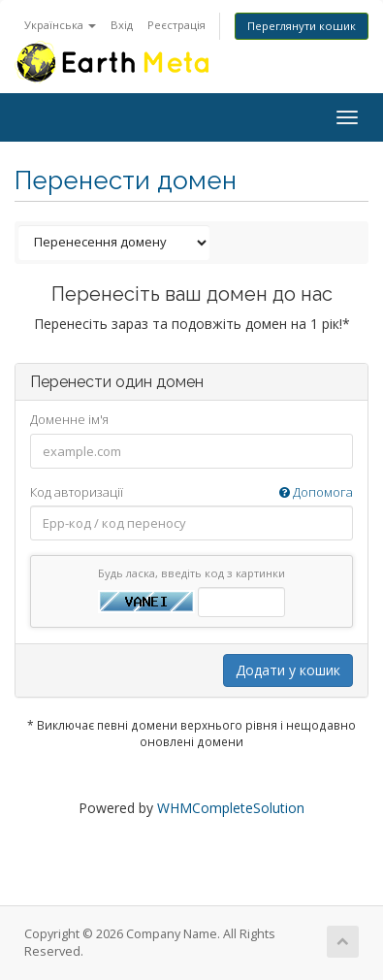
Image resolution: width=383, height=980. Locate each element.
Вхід (122, 25)
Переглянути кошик (302, 26)
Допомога (316, 492)
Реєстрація (176, 25)
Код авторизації (191, 492)
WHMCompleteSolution (231, 808)
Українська (60, 25)
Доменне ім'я (69, 419)
